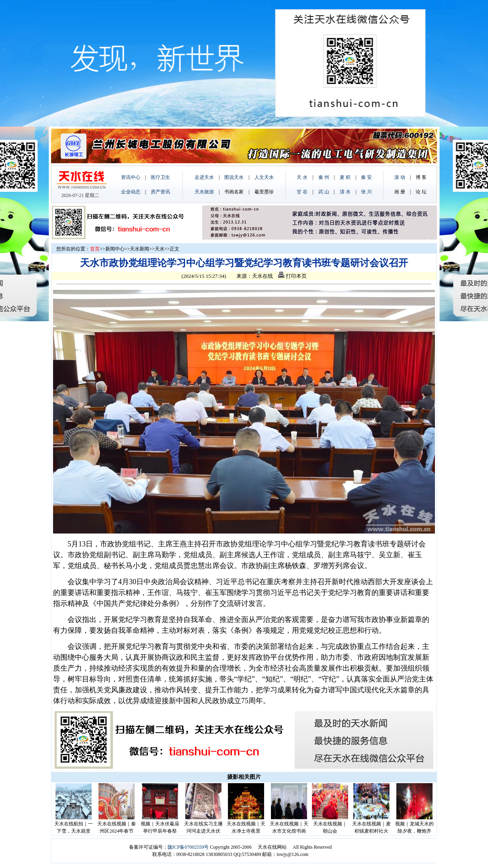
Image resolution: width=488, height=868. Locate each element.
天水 (160, 249)
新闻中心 (115, 249)
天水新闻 (139, 249)
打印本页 (292, 276)
